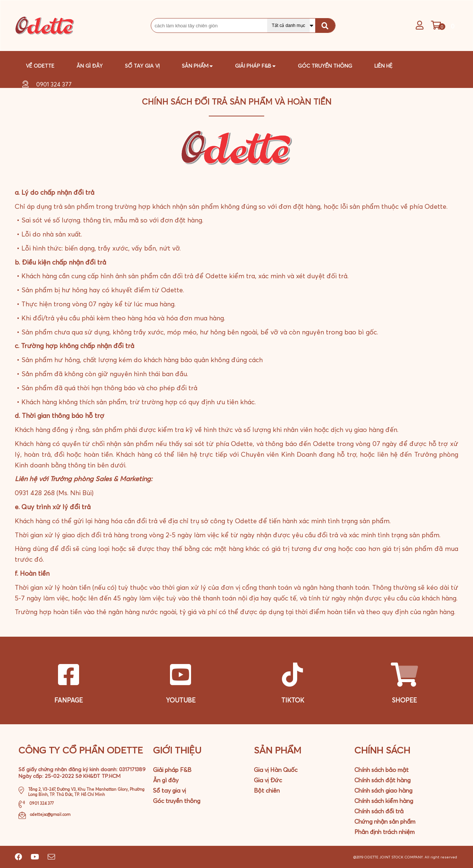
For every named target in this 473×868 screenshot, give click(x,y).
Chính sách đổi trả (379, 811)
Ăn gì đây (90, 66)
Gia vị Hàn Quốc (276, 770)
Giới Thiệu (177, 750)
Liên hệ (383, 66)
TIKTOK (293, 700)
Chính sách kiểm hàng (384, 801)
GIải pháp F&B (255, 64)
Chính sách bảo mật (382, 770)
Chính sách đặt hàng (382, 780)
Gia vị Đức (268, 780)
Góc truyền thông (325, 66)
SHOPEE (404, 700)
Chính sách (382, 750)
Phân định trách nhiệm (384, 832)
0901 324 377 (54, 84)
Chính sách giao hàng (383, 790)
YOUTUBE (181, 700)
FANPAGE (69, 700)
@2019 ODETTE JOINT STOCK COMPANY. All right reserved (406, 857)
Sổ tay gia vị (142, 66)
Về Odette (40, 66)
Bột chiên (267, 790)
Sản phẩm (197, 64)
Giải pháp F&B (172, 770)
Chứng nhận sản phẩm (385, 821)
